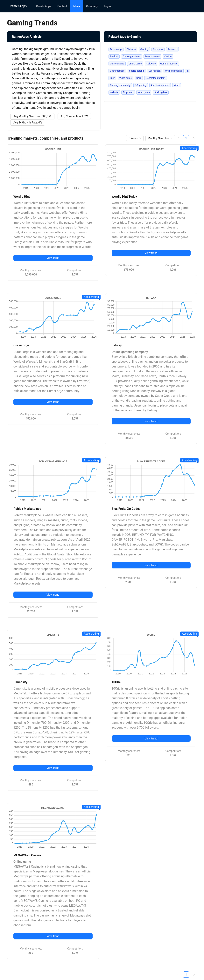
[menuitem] (44, 6)
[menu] (114, 6)
